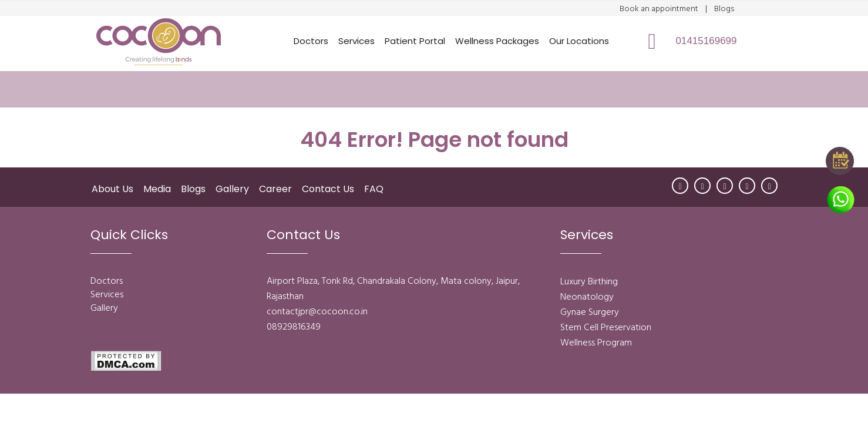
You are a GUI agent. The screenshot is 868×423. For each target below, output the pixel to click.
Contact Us (328, 189)
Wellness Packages (497, 41)
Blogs (724, 9)
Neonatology (587, 297)
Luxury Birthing (589, 282)
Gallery (232, 189)
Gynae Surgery (590, 313)
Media (157, 189)
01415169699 (706, 41)
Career (275, 189)
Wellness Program (596, 343)
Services (356, 41)
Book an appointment (659, 9)
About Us (112, 189)
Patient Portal (415, 41)
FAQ (374, 189)
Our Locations (579, 41)
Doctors (311, 41)
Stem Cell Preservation (606, 328)
